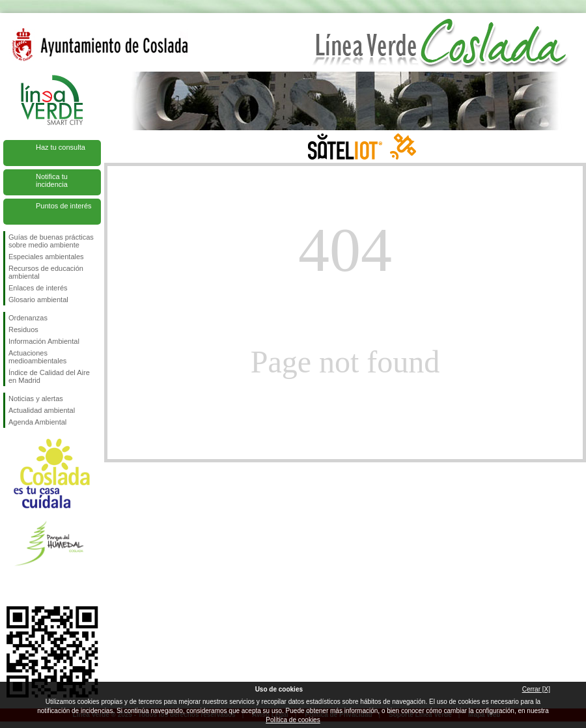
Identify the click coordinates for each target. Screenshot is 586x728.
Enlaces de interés (38, 288)
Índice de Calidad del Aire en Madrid (49, 376)
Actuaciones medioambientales (37, 357)
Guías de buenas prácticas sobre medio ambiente (51, 241)
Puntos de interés (64, 206)
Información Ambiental (44, 341)
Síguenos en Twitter (33, 585)
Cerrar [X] (536, 689)
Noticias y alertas (36, 399)
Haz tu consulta (61, 147)
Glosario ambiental (38, 300)
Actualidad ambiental (42, 410)
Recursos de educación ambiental (46, 272)
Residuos (23, 329)
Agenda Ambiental (37, 422)
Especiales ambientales (46, 257)
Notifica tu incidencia (52, 180)
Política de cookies (293, 720)
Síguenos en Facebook (11, 585)
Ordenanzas (28, 318)
